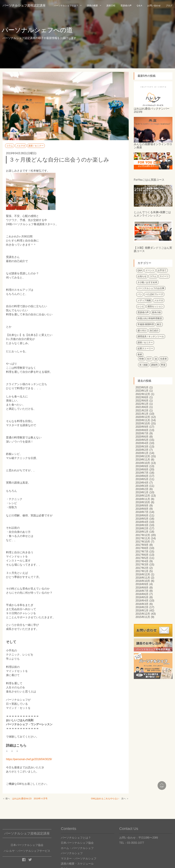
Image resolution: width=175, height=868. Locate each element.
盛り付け (142, 330)
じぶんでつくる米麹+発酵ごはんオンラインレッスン (152, 214)
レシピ (141, 306)
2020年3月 (142, 447)
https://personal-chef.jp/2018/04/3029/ (29, 759)
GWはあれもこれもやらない (105, 799)
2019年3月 (142, 486)
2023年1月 (142, 391)
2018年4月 (142, 522)
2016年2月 (142, 607)
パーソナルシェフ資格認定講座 (24, 5)
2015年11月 (143, 617)
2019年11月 (143, 460)
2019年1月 (142, 492)
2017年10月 (143, 542)
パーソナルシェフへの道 (37, 30)
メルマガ (21, 146)
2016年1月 (142, 610)
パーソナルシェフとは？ (66, 6)
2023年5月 (142, 387)
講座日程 (111, 6)
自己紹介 (154, 330)
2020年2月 (142, 450)
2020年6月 (142, 437)
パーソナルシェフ (72, 853)
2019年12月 (143, 456)
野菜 (163, 365)
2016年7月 (142, 591)
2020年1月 (142, 453)
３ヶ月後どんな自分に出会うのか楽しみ (59, 160)
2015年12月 (143, 614)
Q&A (140, 270)
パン (140, 294)
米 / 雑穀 (144, 365)
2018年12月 (143, 496)
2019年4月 (142, 483)
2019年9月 (142, 466)
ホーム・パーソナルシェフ (77, 848)
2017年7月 (142, 552)
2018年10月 (143, 502)
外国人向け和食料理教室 (150, 318)
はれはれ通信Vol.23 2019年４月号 (30, 799)
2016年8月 (142, 588)
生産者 (163, 359)
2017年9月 (142, 545)
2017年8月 (142, 548)
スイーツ (164, 276)
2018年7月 (142, 512)
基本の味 (156, 312)
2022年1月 (142, 404)
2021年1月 (142, 414)
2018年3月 (142, 525)
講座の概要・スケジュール (77, 864)
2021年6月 (142, 407)
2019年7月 (142, 473)
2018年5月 (142, 519)
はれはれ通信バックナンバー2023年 (152, 110)
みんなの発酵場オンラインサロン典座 (153, 146)
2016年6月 (142, 594)
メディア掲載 (144, 300)
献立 (159, 324)
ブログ (169, 6)
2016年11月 (143, 578)
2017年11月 (143, 538)
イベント (150, 270)
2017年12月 (143, 535)
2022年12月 (143, 394)
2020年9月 (142, 427)
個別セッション (155, 306)
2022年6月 (142, 401)
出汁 (149, 359)
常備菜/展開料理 (146, 324)
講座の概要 (92, 6)
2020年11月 (143, 420)
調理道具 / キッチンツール (151, 336)
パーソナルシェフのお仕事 (151, 288)
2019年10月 (143, 463)
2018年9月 (142, 506)
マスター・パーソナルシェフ (79, 859)
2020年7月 (142, 433)
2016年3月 (142, 604)
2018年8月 (142, 509)
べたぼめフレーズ (154, 294)
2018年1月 (142, 532)
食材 (140, 354)
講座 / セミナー (36, 146)
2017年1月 (142, 571)
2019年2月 (142, 489)
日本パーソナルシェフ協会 (77, 843)
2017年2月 (142, 568)
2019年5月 (142, 479)
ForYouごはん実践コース (149, 180)
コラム (10, 146)
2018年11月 (143, 499)
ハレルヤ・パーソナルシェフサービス (27, 851)
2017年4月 (142, 561)
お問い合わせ (154, 6)
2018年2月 (142, 528)
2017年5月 (142, 558)
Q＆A (139, 6)
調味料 (154, 365)
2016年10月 (143, 581)
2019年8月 (142, 469)
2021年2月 (142, 410)
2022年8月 (142, 397)
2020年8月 (142, 430)
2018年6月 (142, 515)
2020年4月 (142, 443)
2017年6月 (142, 555)
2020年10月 (143, 423)
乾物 (142, 359)
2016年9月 (142, 584)
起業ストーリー (145, 348)
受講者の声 (126, 6)
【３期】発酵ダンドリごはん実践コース (153, 249)
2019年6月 (142, 476)
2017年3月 (142, 565)
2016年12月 (143, 574)
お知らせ (142, 276)
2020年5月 (142, 440)
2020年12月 (143, 417)
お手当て (162, 270)
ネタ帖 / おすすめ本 (147, 282)
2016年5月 (142, 597)
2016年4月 (142, 601)
